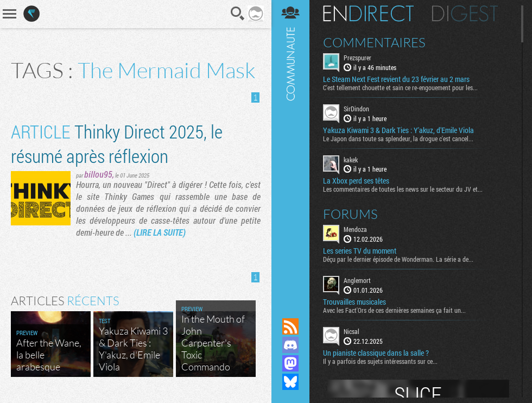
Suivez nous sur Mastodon (290, 363)
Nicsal (351, 331)
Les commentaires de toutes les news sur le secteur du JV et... (403, 189)
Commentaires (374, 42)
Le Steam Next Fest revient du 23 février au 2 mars (396, 79)
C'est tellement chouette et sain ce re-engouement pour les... (400, 87)
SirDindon (356, 109)
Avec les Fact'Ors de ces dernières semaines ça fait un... (394, 310)
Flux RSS (290, 326)
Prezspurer (357, 58)
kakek (351, 160)
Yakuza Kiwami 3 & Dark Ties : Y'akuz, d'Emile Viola (398, 130)
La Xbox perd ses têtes (356, 181)
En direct (368, 14)
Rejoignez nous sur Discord (290, 345)
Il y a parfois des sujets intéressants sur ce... (380, 361)
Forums (350, 214)
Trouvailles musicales (354, 302)
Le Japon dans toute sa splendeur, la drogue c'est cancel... (398, 138)
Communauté (290, 149)
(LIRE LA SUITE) (160, 232)
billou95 (98, 174)
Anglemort (357, 280)
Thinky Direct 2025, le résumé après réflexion (117, 143)
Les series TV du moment (360, 251)
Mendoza (355, 229)
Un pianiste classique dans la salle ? (376, 353)
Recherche (238, 14)
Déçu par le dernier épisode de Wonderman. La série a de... (398, 259)
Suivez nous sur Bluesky (290, 382)
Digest (465, 14)
